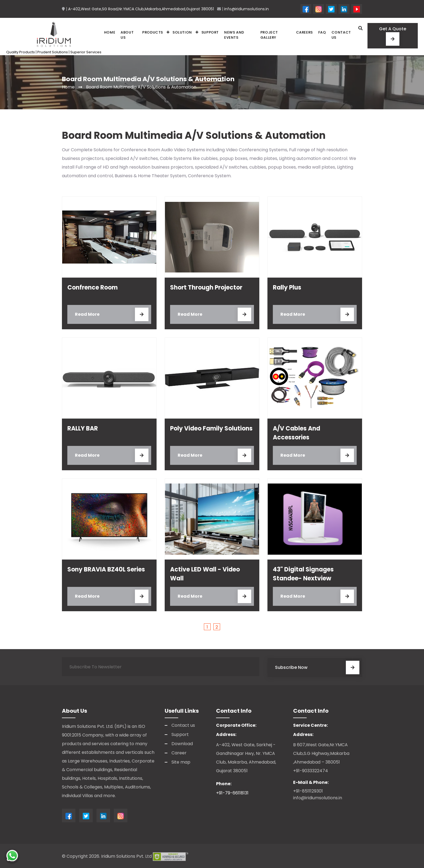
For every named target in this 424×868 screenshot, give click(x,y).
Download (182, 743)
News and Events (234, 35)
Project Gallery (269, 35)
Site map (181, 761)
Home (110, 32)
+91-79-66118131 (232, 792)
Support (210, 32)
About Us (127, 35)
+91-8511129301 (308, 790)
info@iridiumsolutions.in (318, 796)
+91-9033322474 (311, 770)
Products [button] (153, 32)
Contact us (341, 35)
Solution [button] (182, 32)
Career (179, 752)
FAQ (322, 32)
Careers (304, 32)
